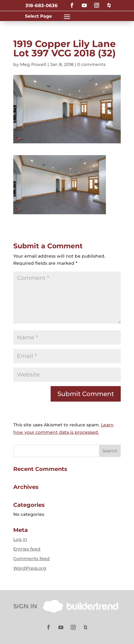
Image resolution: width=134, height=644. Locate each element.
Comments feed (31, 559)
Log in (20, 539)
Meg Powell (33, 64)
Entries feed (27, 549)
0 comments (91, 64)
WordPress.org (30, 568)
